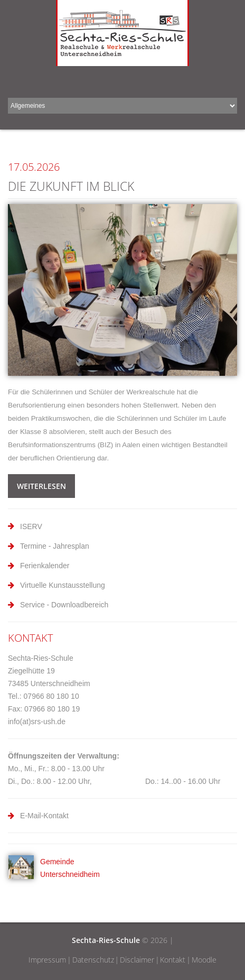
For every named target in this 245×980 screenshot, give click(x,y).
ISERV (31, 526)
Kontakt (173, 960)
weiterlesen (41, 486)
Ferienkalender (45, 566)
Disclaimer (137, 960)
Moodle (204, 960)
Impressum (47, 960)
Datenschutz (93, 960)
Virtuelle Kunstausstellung (63, 585)
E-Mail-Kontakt (44, 816)
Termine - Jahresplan (55, 546)
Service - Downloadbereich (64, 605)
